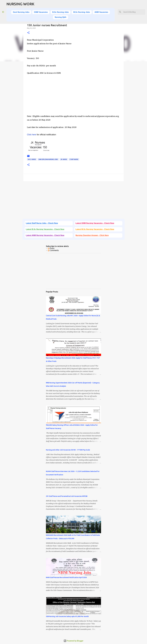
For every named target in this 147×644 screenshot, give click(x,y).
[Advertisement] (73, 98)
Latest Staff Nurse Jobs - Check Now (42, 223)
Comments (53, 250)
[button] (28, 33)
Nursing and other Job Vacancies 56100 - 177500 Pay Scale (68, 450)
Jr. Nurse (64, 159)
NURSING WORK (20, 4)
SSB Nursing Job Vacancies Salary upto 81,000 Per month (67, 616)
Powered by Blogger (73, 641)
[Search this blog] (133, 12)
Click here (32, 135)
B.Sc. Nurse (32, 159)
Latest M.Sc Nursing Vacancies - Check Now (95, 229)
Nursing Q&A (61, 17)
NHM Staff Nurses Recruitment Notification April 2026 (66, 577)
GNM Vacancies (41, 12)
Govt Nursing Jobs (21, 12)
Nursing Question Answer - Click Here (92, 235)
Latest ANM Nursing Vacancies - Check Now (45, 235)
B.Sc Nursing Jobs (61, 12)
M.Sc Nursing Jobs (82, 12)
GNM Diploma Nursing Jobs (48, 159)
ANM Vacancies (101, 12)
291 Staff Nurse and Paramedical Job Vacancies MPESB (67, 496)
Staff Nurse (74, 159)
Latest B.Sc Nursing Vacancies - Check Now (45, 229)
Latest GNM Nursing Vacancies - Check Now (95, 223)
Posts (51, 248)
